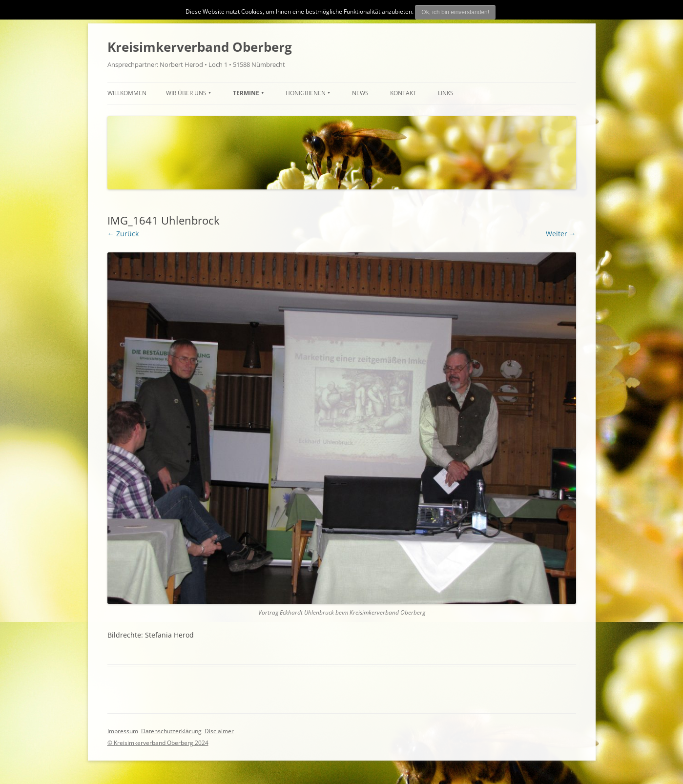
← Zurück (123, 234)
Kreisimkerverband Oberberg (200, 47)
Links (446, 93)
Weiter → (561, 234)
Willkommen (127, 93)
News (360, 93)
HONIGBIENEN (306, 93)
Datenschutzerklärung (171, 731)
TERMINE (246, 93)
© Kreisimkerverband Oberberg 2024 (158, 743)
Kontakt (403, 93)
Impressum (123, 731)
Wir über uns (186, 93)
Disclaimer (219, 731)
